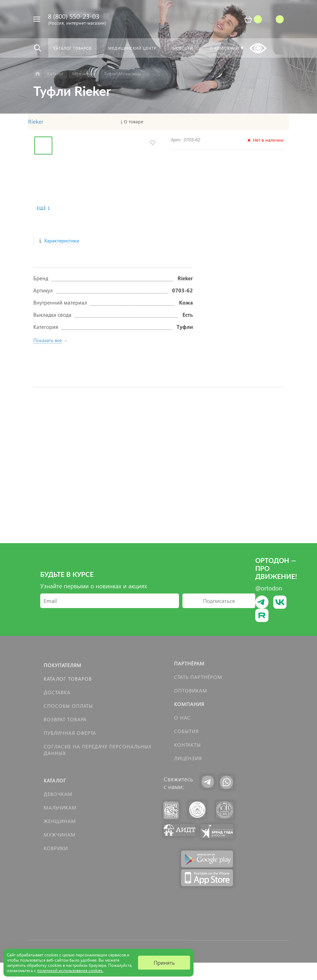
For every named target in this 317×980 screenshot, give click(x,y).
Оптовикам (191, 691)
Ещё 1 (43, 208)
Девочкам (58, 794)
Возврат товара (65, 719)
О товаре (134, 122)
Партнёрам (189, 663)
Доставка (57, 692)
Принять (164, 962)
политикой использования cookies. (70, 970)
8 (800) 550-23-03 (74, 16)
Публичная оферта (70, 733)
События (186, 731)
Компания (189, 704)
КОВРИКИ (56, 848)
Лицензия (188, 758)
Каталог (55, 780)
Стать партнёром (198, 677)
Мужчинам (60, 835)
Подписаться (219, 601)
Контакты (187, 745)
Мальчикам (60, 808)
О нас (182, 718)
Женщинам (60, 821)
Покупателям (63, 665)
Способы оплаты (68, 706)
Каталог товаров (68, 679)
